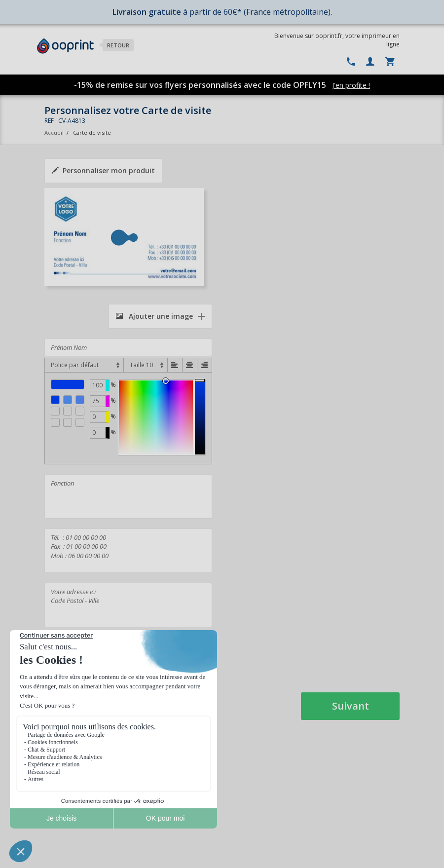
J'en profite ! (351, 85)
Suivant (351, 706)
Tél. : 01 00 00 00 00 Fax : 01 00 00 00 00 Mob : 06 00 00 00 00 (128, 551)
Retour (118, 45)
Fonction (128, 496)
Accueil (54, 132)
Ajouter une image (154, 316)
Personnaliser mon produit (103, 170)
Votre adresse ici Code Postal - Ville (128, 605)
